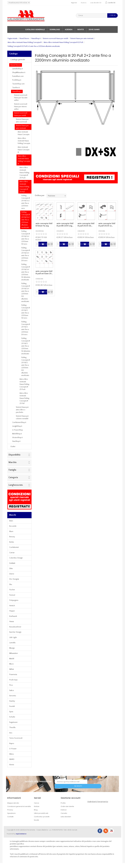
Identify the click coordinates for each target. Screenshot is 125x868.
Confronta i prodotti (42, 817)
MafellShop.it (17, 434)
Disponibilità (14, 455)
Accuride (13, 526)
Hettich (12, 606)
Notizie (37, 806)
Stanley (12, 701)
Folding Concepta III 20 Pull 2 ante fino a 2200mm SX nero (26, 312)
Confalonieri (14, 547)
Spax (11, 712)
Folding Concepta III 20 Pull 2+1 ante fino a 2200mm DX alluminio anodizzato (26, 292)
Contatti (10, 817)
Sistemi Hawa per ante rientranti (82, 39)
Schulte (12, 717)
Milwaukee (13, 653)
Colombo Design (16, 558)
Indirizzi (64, 810)
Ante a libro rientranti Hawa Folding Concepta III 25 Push (24, 384)
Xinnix (12, 765)
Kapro (12, 743)
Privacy (10, 810)
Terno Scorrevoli (16, 738)
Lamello (12, 643)
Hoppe (12, 611)
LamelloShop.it (18, 69)
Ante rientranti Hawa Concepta (24, 133)
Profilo (63, 803)
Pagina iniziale (13, 39)
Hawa (12, 621)
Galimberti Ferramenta (98, 802)
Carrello (64, 813)
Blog (36, 810)
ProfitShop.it (17, 80)
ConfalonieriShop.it (19, 422)
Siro (11, 733)
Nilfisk (12, 669)
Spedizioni (11, 813)
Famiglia (12, 470)
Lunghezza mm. (16, 485)
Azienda (69, 29)
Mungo (12, 648)
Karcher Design (15, 632)
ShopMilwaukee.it (19, 72)
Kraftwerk (13, 616)
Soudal (12, 706)
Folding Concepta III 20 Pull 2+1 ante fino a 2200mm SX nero (26, 238)
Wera (11, 754)
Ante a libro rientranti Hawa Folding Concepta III (25, 42)
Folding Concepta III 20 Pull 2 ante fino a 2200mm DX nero (26, 328)
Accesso (84, 3)
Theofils (12, 727)
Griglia (111, 195)
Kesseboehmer (15, 627)
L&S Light (13, 637)
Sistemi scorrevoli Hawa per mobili (55, 39)
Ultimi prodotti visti (41, 813)
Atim (11, 521)
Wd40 (12, 759)
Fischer (12, 590)
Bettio (12, 542)
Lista (116, 195)
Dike (11, 568)
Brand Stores (24, 39)
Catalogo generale (35, 29)
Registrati (74, 3)
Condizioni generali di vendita (19, 806)
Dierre (12, 574)
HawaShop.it (36, 39)
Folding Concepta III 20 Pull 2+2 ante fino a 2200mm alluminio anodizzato (26, 220)
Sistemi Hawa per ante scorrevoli (22, 121)
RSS (106, 831)
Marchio (12, 462)
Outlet (13, 446)
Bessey (12, 537)
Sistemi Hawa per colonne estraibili (22, 417)
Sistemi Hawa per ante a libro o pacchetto (22, 410)
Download (55, 29)
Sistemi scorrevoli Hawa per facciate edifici (21, 98)
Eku (11, 584)
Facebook (100, 831)
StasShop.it (16, 441)
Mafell (12, 659)
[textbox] (92, 15)
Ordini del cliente (67, 806)
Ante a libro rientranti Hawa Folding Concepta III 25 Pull (24, 398)
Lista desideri (66, 817)
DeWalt (12, 563)
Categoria (13, 477)
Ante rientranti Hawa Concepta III (24, 150)
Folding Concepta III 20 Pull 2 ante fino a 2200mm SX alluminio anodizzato (26, 346)
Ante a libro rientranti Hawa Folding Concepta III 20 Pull (63, 42)
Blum (11, 531)
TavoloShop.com (18, 84)
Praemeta (13, 674)
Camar (12, 553)
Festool (12, 595)
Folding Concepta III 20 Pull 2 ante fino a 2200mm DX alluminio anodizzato (26, 366)
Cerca (36, 803)
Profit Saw (13, 680)
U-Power (13, 749)
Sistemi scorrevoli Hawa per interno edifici (21, 107)
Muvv (11, 664)
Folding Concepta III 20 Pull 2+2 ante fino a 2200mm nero (26, 202)
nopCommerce (21, 834)
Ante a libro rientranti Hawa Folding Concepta (24, 141)
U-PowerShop (18, 430)
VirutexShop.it (17, 438)
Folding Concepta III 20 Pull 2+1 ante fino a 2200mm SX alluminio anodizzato (26, 272)
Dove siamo (94, 29)
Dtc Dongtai (14, 579)
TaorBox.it (16, 88)
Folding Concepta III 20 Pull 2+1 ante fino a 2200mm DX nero (26, 254)
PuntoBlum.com (18, 76)
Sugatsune (13, 722)
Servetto (13, 696)
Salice (12, 690)
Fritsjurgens (14, 600)
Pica (11, 685)
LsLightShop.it (17, 426)
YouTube (112, 831)
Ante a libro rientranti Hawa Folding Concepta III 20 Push (24, 173)
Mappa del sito (13, 803)
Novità (81, 29)
